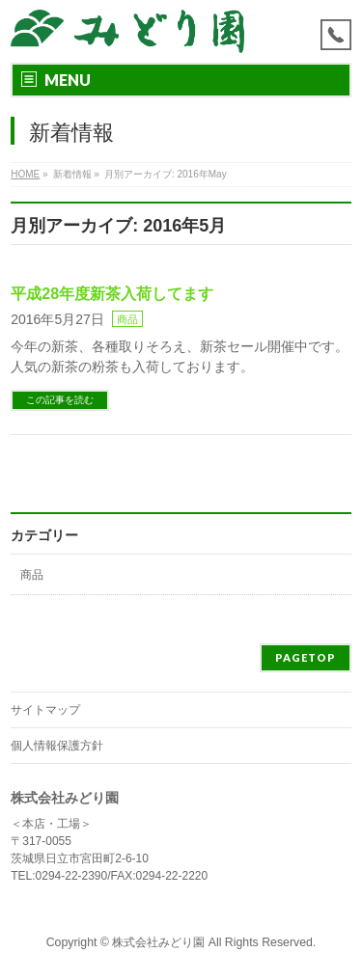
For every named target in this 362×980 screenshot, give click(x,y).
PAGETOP (306, 657)
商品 (127, 319)
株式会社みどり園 (158, 942)
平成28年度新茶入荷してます (112, 294)
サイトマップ (45, 710)
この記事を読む (60, 400)
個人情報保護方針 (57, 746)
